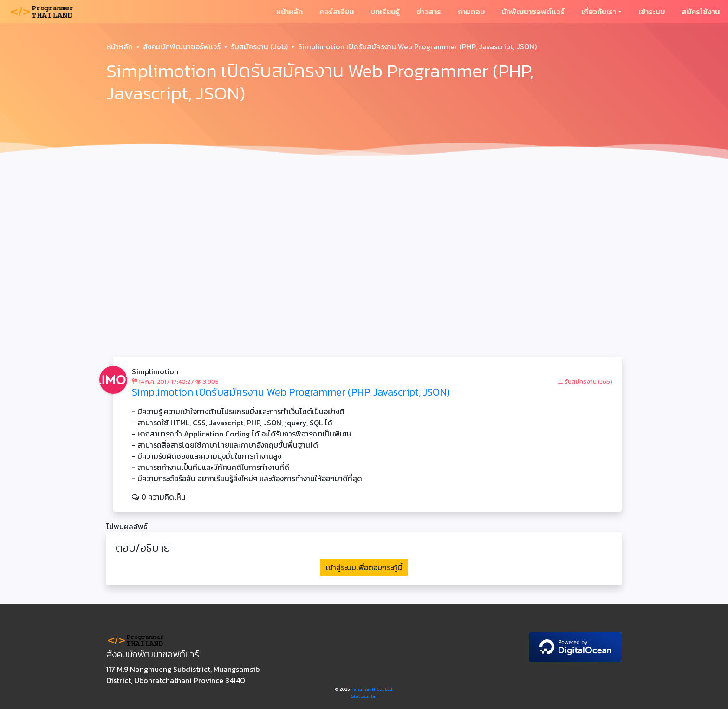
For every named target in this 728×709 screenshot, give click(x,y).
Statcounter (364, 696)
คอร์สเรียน (337, 12)
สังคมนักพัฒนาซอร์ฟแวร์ (182, 46)
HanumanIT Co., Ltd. (372, 689)
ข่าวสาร (429, 12)
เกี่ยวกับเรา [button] (599, 12)
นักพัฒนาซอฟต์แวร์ (533, 12)
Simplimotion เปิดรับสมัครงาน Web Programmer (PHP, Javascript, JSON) (291, 392)
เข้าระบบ (652, 12)
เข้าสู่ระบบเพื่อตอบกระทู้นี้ (364, 567)
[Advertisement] (364, 234)
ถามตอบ (471, 12)
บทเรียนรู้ (385, 12)
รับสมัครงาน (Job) (259, 46)
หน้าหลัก (289, 12)
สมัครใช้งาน (701, 12)
